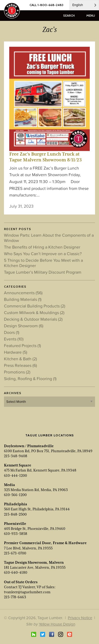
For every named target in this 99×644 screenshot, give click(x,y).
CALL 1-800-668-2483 (46, 5)
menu (91, 15)
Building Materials (23, 299)
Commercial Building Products (35, 306)
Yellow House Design (57, 624)
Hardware (16, 352)
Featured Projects (22, 346)
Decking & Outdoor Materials (33, 319)
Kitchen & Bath (20, 359)
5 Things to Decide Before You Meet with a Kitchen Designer (43, 263)
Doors (12, 332)
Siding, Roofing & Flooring (30, 379)
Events (14, 339)
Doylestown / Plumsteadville (29, 446)
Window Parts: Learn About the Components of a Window (49, 238)
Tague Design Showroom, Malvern (34, 562)
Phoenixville (15, 524)
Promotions (17, 372)
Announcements (23, 293)
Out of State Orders (21, 582)
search (69, 15)
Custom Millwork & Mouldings (34, 312)
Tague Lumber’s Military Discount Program (43, 272)
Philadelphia (16, 504)
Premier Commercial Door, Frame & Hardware (45, 543)
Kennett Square (18, 465)
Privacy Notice (80, 618)
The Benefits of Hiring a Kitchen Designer (42, 247)
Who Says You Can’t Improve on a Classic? (43, 254)
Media (10, 485)
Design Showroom (24, 326)
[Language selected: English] (84, 5)
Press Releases (20, 365)
